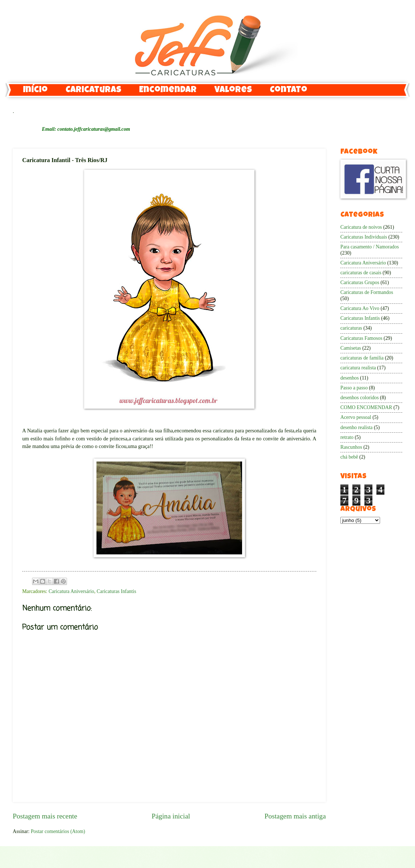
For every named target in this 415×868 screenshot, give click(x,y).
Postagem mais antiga (295, 816)
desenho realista (357, 427)
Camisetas (351, 348)
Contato (288, 90)
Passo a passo (354, 388)
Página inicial (171, 816)
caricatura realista (358, 368)
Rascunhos (351, 447)
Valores (233, 90)
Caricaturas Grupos (360, 282)
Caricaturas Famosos (361, 338)
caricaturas (351, 328)
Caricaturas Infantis (116, 591)
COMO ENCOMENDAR (366, 407)
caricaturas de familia (362, 358)
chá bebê (349, 457)
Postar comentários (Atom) (58, 831)
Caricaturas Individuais (364, 237)
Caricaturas (93, 90)
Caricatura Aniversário (71, 591)
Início (35, 90)
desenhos (350, 378)
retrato (347, 437)
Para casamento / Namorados (370, 247)
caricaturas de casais (361, 273)
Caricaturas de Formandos (367, 292)
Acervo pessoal (356, 417)
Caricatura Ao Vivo (360, 308)
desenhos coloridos (359, 398)
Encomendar (168, 90)
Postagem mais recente (45, 816)
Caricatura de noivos (361, 227)
